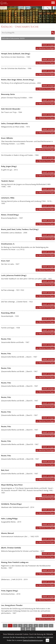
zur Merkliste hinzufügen (45, 48)
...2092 (28, 629)
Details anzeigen (48, 45)
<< (5, 626)
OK (47, 640)
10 (23, 629)
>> (33, 629)
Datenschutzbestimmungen (33, 640)
